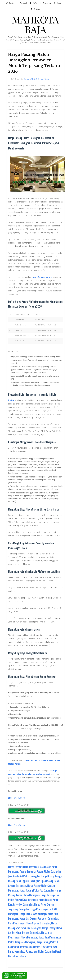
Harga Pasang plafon (42, 277)
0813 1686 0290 (16, 798)
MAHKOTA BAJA (35, 24)
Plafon (11, 400)
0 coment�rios (44, 79)
